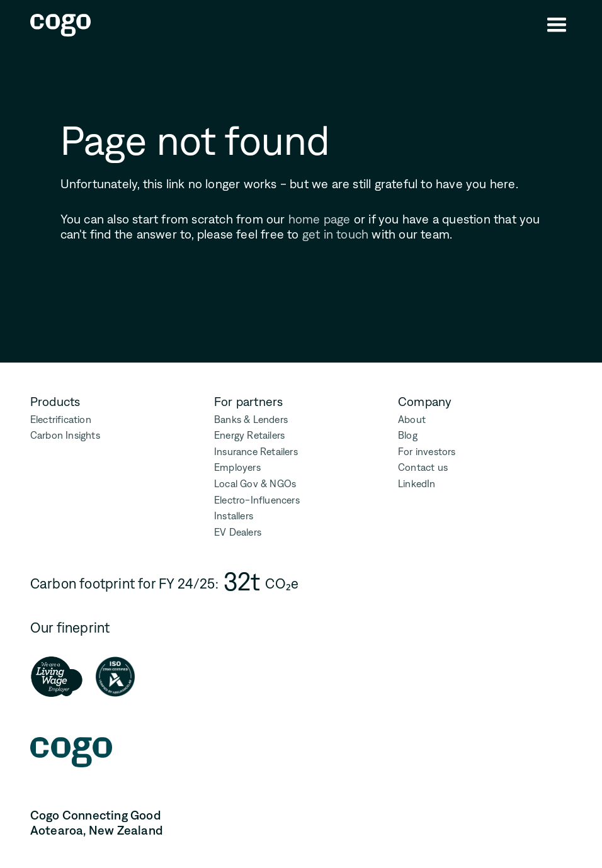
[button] (557, 25)
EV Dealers (238, 532)
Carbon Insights (65, 435)
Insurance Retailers (256, 452)
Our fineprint (70, 628)
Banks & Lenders (251, 420)
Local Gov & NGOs (255, 484)
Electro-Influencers (257, 500)
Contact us (423, 467)
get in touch (335, 234)
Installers (234, 516)
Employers (237, 467)
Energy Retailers (249, 435)
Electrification (61, 420)
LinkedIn (417, 484)
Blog (408, 435)
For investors (427, 452)
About (412, 420)
